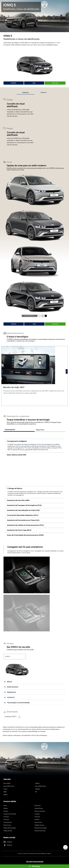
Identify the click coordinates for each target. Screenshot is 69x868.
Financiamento (8, 822)
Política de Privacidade (10, 828)
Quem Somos (38, 822)
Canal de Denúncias (40, 831)
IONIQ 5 (37, 784)
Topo (65, 847)
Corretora (6, 817)
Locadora (37, 814)
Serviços (6, 811)
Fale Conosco (7, 825)
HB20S (5, 795)
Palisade (37, 789)
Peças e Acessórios (40, 811)
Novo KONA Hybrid (40, 786)
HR (36, 792)
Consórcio (37, 817)
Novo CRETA (7, 784)
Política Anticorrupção (41, 828)
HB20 (5, 792)
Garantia (37, 820)
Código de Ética (8, 831)
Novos (5, 806)
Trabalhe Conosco (39, 825)
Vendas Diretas (39, 808)
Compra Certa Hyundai (10, 814)
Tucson (5, 789)
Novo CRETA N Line (9, 786)
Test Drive (6, 820)
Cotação (14, 83)
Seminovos (38, 806)
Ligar (34, 83)
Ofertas (6, 808)
